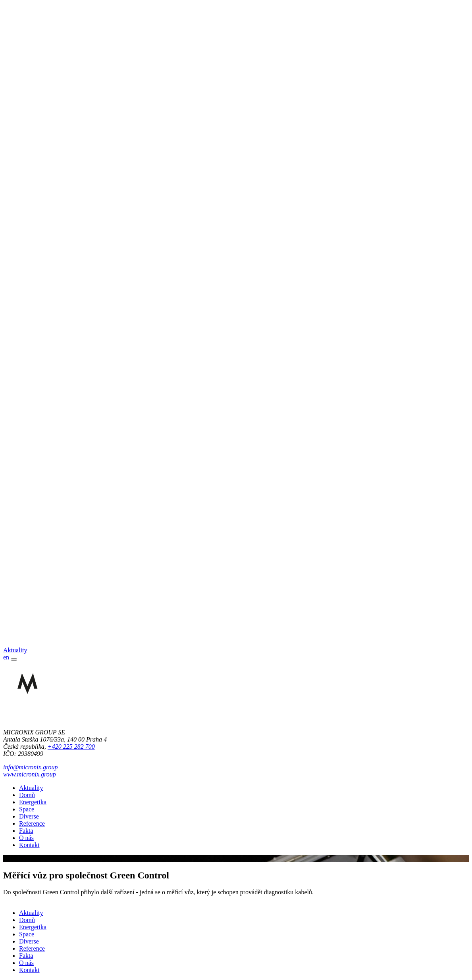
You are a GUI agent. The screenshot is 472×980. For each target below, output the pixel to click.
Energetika (33, 802)
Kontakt (29, 845)
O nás (26, 838)
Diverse (29, 816)
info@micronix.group (31, 767)
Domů (27, 795)
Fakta (26, 831)
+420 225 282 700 (71, 747)
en (6, 657)
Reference (32, 823)
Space (27, 809)
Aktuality (31, 788)
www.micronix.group (30, 774)
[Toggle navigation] (14, 659)
